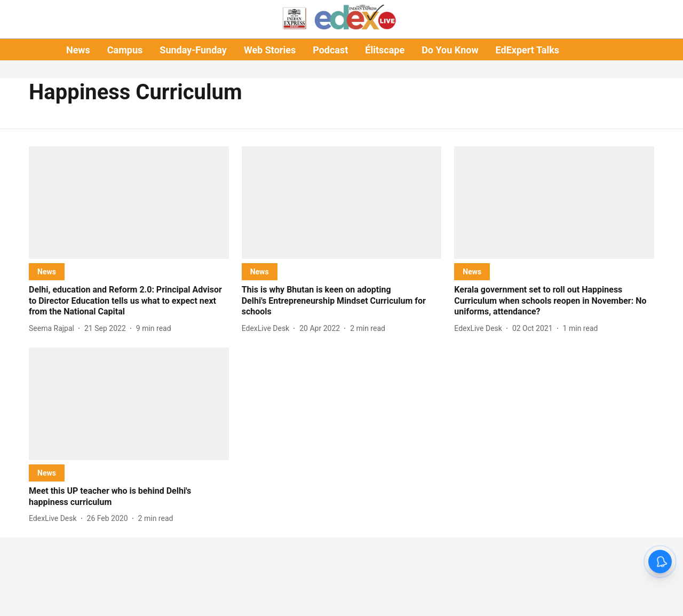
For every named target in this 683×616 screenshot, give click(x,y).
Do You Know (450, 50)
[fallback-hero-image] (129, 203)
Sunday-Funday (193, 50)
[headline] (129, 301)
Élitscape (385, 50)
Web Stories (270, 50)
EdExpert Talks (527, 50)
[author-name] (54, 329)
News (78, 50)
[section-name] (47, 271)
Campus (125, 50)
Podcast (330, 50)
